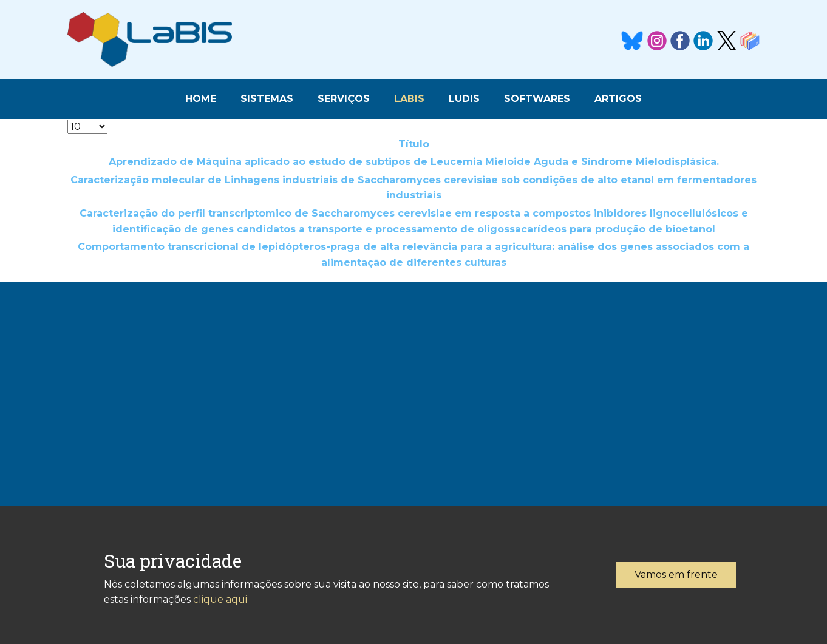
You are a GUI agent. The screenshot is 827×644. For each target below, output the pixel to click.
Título (414, 144)
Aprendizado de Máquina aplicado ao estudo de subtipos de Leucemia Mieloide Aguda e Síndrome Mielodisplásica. (414, 162)
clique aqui (220, 599)
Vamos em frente (676, 575)
